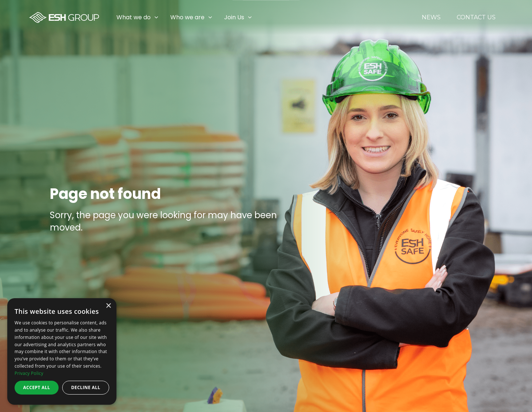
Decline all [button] (86, 387)
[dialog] (62, 351)
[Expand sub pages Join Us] (527, 17)
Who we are (187, 17)
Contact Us (476, 17)
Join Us (234, 17)
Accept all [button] (37, 387)
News (431, 17)
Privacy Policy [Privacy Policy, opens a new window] (29, 373)
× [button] (108, 306)
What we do (134, 17)
